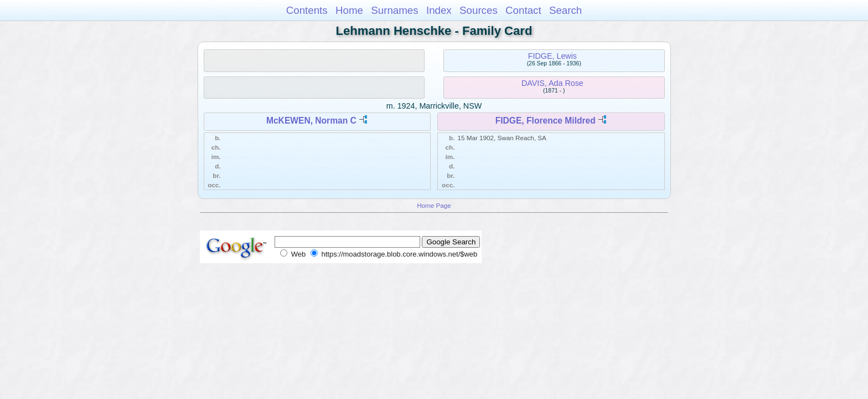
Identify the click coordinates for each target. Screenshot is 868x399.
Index (439, 10)
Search (565, 10)
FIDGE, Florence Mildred (546, 121)
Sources (479, 10)
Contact (523, 10)
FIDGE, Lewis (552, 56)
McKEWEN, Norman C (311, 121)
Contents (307, 10)
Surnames (394, 10)
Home (349, 10)
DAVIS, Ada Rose (552, 83)
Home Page (434, 205)
